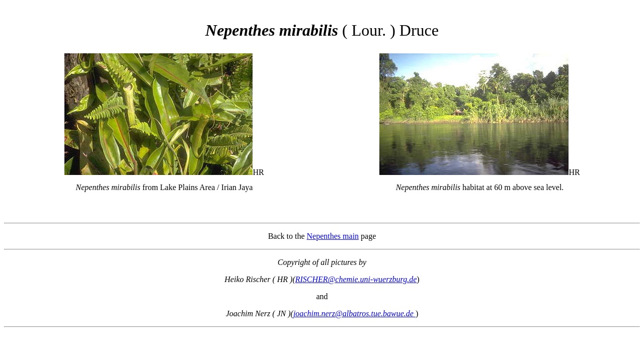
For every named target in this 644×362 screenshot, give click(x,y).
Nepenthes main (333, 236)
